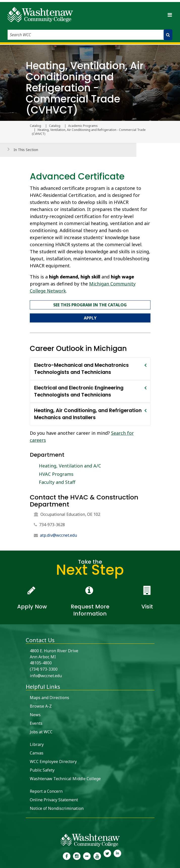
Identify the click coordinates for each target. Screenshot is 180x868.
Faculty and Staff (57, 482)
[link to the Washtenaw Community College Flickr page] (87, 856)
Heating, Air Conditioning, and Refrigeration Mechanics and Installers (88, 414)
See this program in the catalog (90, 305)
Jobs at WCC (41, 732)
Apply (90, 318)
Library (37, 744)
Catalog (55, 126)
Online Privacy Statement (54, 800)
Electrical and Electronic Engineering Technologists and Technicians (79, 391)
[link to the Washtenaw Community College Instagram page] (77, 856)
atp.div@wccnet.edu (58, 535)
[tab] (90, 369)
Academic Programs (83, 126)
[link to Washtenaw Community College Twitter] (107, 856)
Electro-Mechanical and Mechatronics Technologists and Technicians (81, 369)
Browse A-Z (41, 706)
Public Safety (42, 770)
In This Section (26, 150)
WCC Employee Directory (53, 762)
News (35, 715)
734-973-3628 (52, 525)
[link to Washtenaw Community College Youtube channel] (97, 856)
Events (36, 723)
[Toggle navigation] (170, 15)
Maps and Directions (49, 698)
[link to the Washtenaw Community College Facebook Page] (66, 856)
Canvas (37, 753)
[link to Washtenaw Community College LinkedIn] (117, 856)
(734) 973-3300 (44, 669)
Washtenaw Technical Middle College (65, 779)
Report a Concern (46, 791)
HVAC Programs (56, 474)
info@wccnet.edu (46, 676)
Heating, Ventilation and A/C (70, 466)
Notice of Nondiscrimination (57, 808)
